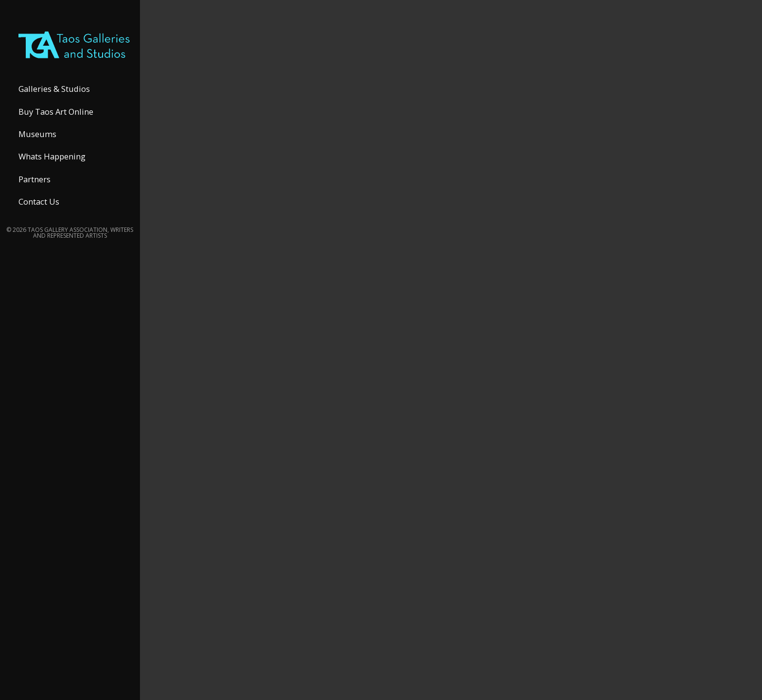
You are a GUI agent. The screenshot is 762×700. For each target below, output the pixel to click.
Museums (37, 146)
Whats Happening (52, 168)
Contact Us (39, 214)
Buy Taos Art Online (56, 123)
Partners (35, 191)
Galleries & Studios (54, 101)
